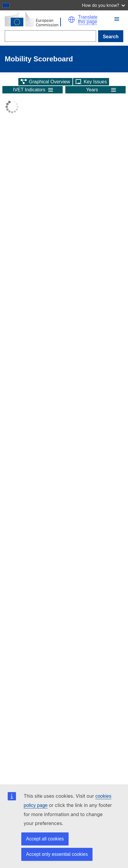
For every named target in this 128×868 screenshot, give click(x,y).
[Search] (50, 36)
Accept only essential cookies (57, 854)
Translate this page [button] (88, 20)
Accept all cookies (45, 839)
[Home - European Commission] (36, 19)
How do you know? (103, 5)
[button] (72, 20)
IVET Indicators (29, 90)
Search (111, 37)
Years (92, 90)
